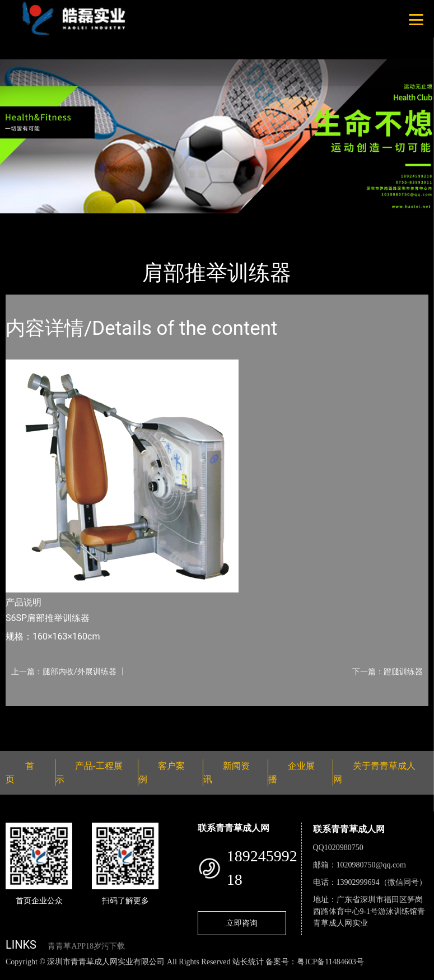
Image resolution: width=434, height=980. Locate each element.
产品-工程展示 (73, 221)
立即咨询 (242, 923)
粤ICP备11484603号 (330, 962)
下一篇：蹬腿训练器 (388, 671)
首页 (25, 221)
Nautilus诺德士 (140, 221)
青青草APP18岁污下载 (86, 946)
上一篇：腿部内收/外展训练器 (64, 671)
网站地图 (17, 974)
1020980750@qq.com (372, 865)
